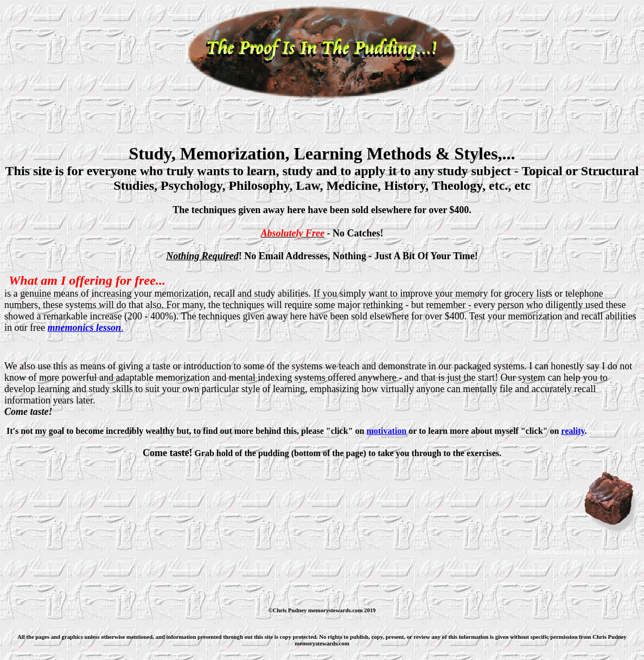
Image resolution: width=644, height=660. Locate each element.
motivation (386, 431)
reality (573, 431)
